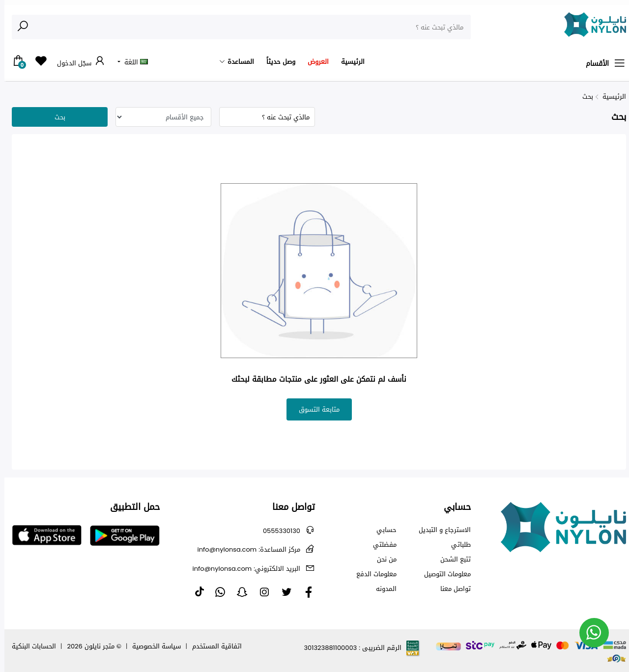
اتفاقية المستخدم (213, 646)
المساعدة (236, 62)
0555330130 (277, 531)
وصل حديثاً (276, 62)
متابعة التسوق (315, 409)
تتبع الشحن (451, 560)
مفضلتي (380, 545)
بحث (583, 97)
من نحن (382, 560)
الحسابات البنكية (29, 646)
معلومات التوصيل (443, 574)
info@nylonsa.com (244, 549)
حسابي (382, 530)
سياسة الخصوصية (152, 646)
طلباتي (457, 545)
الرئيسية (348, 62)
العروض (314, 62)
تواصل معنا (451, 589)
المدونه (382, 589)
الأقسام (601, 63)
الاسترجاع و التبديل (440, 530)
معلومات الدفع (372, 574)
